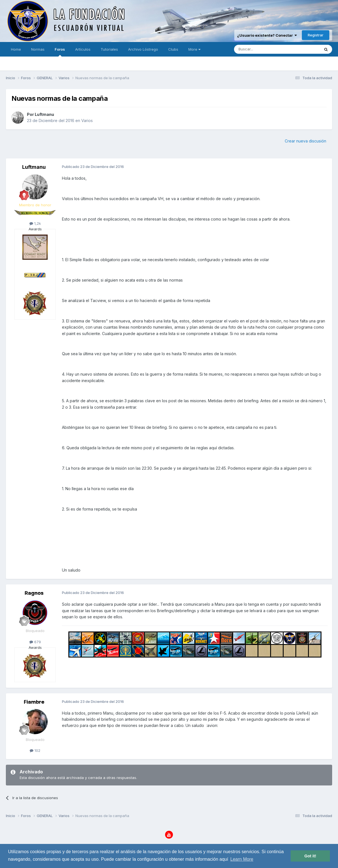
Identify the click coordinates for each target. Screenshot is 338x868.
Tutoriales (109, 49)
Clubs (173, 49)
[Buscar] (260, 49)
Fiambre (34, 702)
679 (35, 642)
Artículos (83, 49)
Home (16, 49)
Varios (87, 121)
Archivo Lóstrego (143, 49)
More (194, 49)
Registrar (316, 35)
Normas (38, 49)
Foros (60, 52)
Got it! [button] (310, 856)
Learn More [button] (242, 859)
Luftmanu (44, 114)
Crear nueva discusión (305, 141)
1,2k (35, 223)
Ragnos (34, 593)
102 (35, 750)
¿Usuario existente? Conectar (267, 35)
